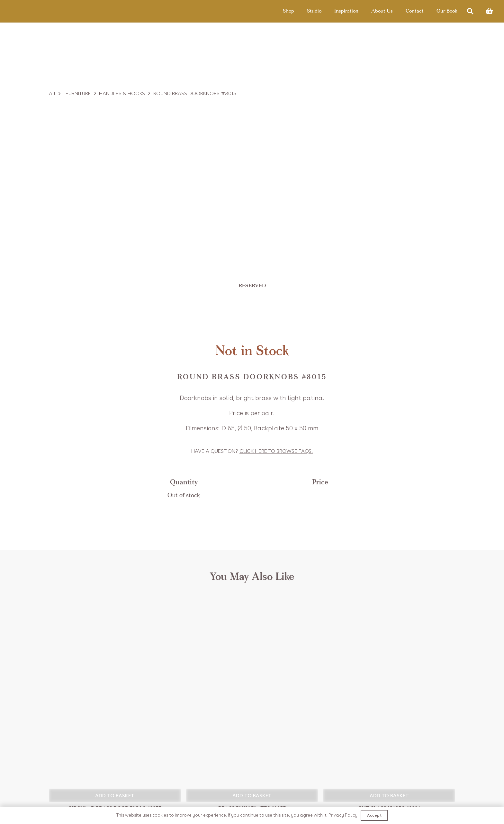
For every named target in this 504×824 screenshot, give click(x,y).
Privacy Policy (343, 815)
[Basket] (489, 11)
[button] (115, 795)
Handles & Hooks (122, 93)
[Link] (39, 11)
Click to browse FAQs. (276, 451)
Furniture (78, 93)
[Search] (470, 11)
